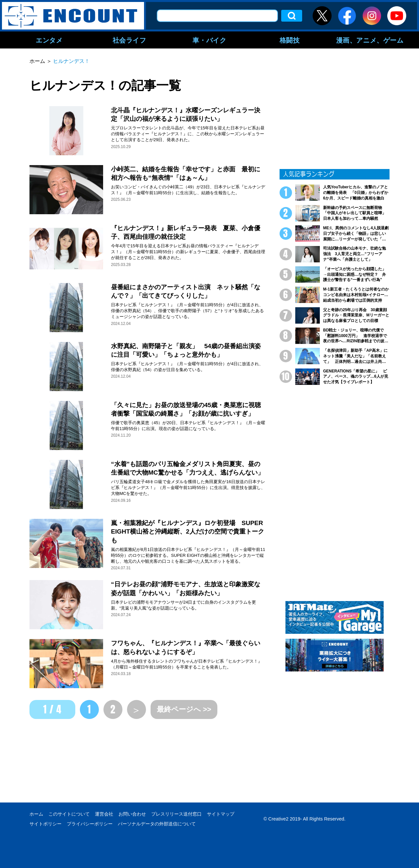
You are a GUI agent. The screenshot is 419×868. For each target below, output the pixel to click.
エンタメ (49, 40)
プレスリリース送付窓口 (176, 814)
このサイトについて (69, 814)
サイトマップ (221, 814)
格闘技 (290, 40)
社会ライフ (129, 40)
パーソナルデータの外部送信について (157, 824)
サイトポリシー (46, 824)
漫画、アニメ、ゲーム (370, 40)
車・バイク (209, 40)
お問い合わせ (132, 814)
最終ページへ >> (184, 709)
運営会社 (104, 814)
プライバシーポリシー (90, 824)
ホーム (36, 814)
